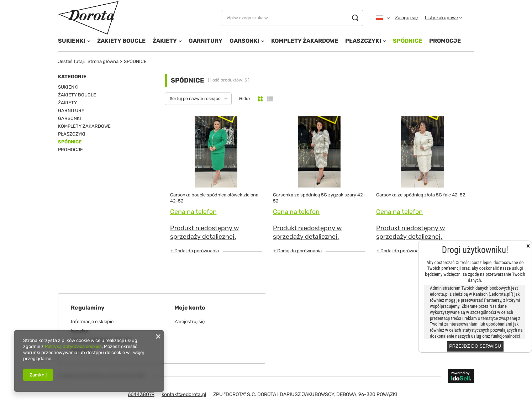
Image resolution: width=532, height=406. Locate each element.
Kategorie (72, 77)
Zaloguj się (406, 18)
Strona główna (103, 61)
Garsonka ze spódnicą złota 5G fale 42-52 (421, 195)
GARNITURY (206, 41)
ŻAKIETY (165, 41)
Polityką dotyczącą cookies (73, 346)
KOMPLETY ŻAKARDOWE (305, 41)
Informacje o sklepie (92, 321)
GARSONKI (244, 41)
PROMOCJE (445, 41)
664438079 (141, 394)
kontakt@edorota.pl (184, 394)
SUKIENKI (72, 41)
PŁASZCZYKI (363, 41)
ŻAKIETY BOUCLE (121, 41)
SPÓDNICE (407, 41)
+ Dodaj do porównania (195, 251)
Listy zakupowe (441, 18)
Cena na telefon (193, 212)
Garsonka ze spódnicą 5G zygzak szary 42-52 (319, 198)
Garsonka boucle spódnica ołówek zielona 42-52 (214, 198)
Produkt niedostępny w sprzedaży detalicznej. (204, 232)
